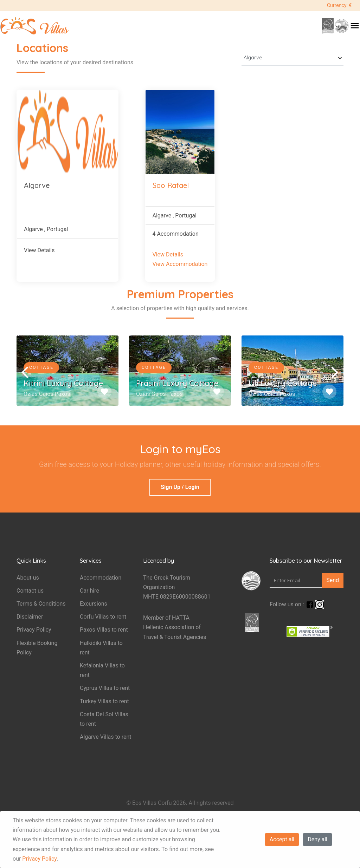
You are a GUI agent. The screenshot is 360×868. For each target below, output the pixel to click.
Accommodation (101, 578)
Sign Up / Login (180, 487)
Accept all (282, 839)
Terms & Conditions (41, 604)
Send (333, 580)
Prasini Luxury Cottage (177, 383)
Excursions (94, 604)
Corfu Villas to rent (103, 617)
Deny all (317, 839)
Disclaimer (30, 617)
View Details (39, 250)
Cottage (41, 367)
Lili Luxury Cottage (283, 383)
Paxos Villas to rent (104, 630)
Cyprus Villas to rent (105, 688)
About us (28, 578)
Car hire (89, 591)
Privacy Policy (39, 859)
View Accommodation (180, 264)
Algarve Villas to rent (105, 737)
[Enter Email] (296, 580)
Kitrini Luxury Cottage (63, 383)
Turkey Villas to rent (104, 701)
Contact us (30, 591)
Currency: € (339, 5)
